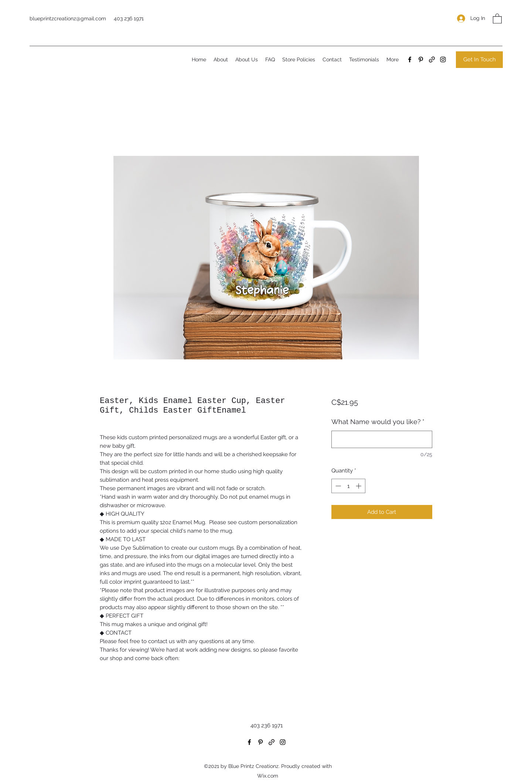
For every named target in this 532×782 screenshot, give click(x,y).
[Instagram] (443, 59)
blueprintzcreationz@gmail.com (68, 18)
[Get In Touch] (479, 60)
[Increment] (359, 486)
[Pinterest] (421, 59)
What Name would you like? (378, 422)
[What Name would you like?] (382, 439)
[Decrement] (337, 486)
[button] (497, 18)
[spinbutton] (348, 486)
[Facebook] (410, 59)
